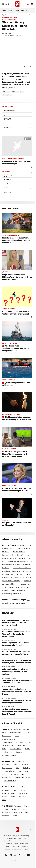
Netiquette (8, 844)
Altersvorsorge (16, 761)
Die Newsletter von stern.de (20, 729)
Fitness (23, 790)
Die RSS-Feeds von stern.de (12, 733)
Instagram (6, 816)
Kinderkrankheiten (9, 793)
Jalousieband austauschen (17, 561)
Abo (27, 4)
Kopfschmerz (23, 793)
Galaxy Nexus (6, 92)
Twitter (26, 809)
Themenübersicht (8, 742)
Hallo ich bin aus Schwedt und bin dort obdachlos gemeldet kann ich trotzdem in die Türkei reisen (17, 571)
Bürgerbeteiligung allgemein (12, 594)
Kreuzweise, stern (24, 584)
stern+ (27, 749)
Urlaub (22, 774)
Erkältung (6, 790)
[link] (32, 4)
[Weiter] (32, 10)
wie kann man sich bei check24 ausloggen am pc (17, 558)
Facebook (17, 806)
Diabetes (25, 787)
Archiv (17, 736)
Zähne (4, 800)
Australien (6, 765)
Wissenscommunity (9, 739)
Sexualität (23, 797)
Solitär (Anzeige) (10, 781)
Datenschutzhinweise (11, 841)
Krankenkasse (9, 771)
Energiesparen (7, 768)
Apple (6, 809)
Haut (15, 790)
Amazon (5, 812)
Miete (20, 771)
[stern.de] (17, 4)
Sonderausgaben (16, 749)
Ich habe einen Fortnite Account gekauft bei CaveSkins (17, 565)
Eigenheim (24, 765)
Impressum (7, 836)
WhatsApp (16, 809)
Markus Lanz (25, 10)
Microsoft (25, 812)
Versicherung (7, 778)
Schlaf (13, 797)
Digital (4, 15)
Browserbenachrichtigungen (21, 849)
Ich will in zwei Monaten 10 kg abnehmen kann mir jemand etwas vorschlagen (17, 578)
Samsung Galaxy (7, 95)
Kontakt (8, 849)
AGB (25, 838)
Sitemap (21, 742)
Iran (17, 10)
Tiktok (15, 816)
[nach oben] (31, 830)
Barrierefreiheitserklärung (21, 836)
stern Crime (8, 752)
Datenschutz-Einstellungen (20, 846)
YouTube (14, 812)
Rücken (5, 797)
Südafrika (12, 774)
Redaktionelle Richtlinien (14, 838)
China (15, 765)
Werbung (7, 846)
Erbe (17, 768)
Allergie (16, 787)
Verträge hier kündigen (21, 844)
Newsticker (8, 613)
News (4, 10)
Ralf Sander (8, 33)
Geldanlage (26, 768)
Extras (10, 10)
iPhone (22, 92)
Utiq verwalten (24, 841)
